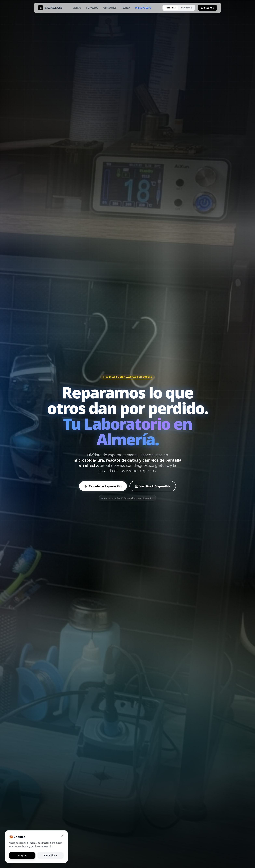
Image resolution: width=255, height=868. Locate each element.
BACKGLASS (50, 8)
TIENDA (126, 8)
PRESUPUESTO (143, 8)
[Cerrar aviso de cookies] (62, 836)
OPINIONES (110, 8)
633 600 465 (207, 8)
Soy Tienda (187, 8)
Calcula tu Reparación (103, 486)
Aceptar (22, 855)
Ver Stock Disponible (153, 486)
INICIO (77, 8)
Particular (171, 8)
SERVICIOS (92, 8)
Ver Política (50, 855)
